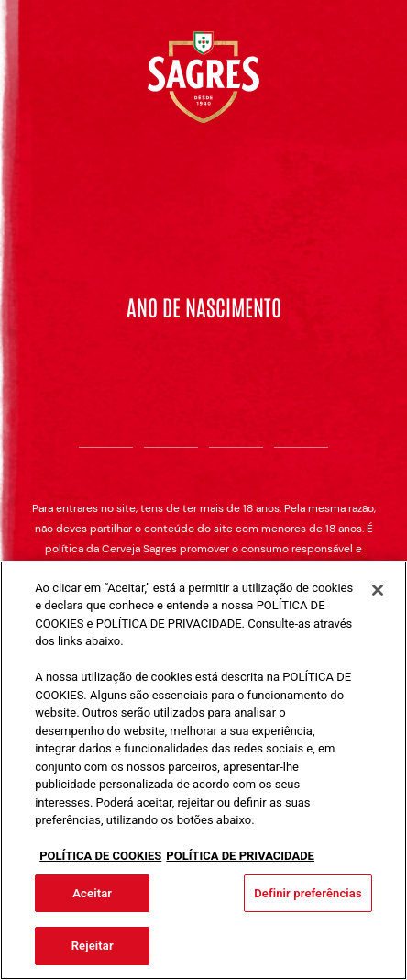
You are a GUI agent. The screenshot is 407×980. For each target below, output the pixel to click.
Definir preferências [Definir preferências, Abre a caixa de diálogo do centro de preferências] (308, 893)
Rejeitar (93, 946)
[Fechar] (378, 590)
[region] (203, 770)
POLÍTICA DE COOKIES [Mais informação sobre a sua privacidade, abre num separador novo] (100, 856)
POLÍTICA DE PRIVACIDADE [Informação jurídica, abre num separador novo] (240, 856)
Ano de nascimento (204, 306)
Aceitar (92, 893)
